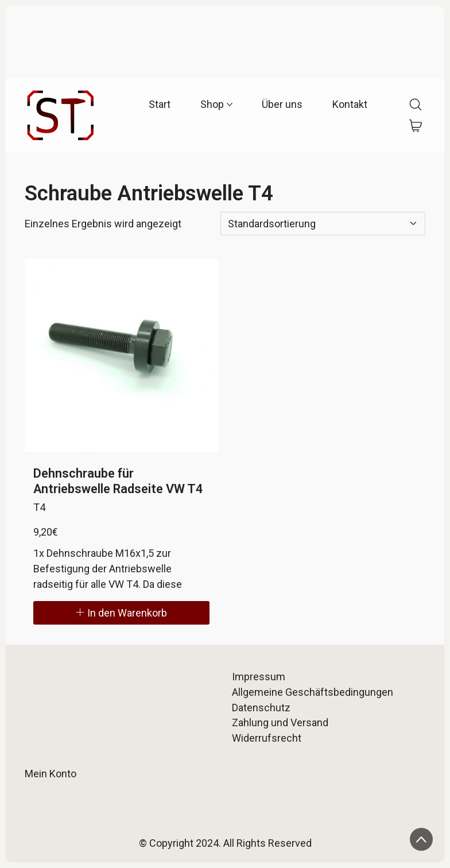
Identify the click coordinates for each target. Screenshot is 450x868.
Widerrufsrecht (267, 738)
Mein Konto (51, 774)
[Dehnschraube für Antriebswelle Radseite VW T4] (121, 355)
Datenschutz (261, 708)
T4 (39, 507)
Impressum (259, 677)
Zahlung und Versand (280, 722)
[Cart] (416, 127)
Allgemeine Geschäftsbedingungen (313, 692)
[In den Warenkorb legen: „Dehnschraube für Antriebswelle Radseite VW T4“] (121, 613)
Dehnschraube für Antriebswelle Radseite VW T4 (118, 481)
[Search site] (416, 104)
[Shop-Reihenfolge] (323, 224)
